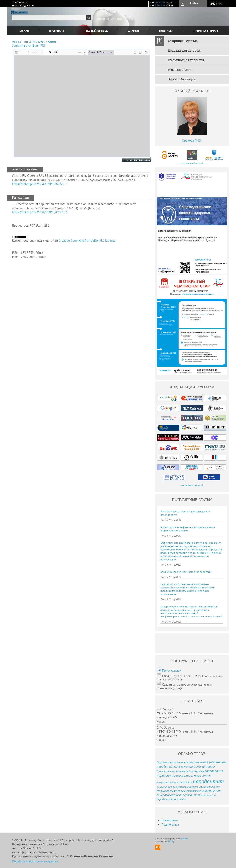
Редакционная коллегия (186, 60)
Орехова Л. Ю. (192, 141)
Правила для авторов (184, 51)
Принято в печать (206, 31)
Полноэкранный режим (133, 160)
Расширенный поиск (109, 19)
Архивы (134, 31)
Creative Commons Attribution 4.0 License (87, 240)
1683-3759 (160, 2)
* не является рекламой (192, 163)
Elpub (171, 841)
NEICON (185, 839)
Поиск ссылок (172, 670)
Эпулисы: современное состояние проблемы (186, 572)
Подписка (166, 31)
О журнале (56, 31)
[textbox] (49, 18)
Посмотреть (170, 820)
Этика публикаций (182, 79)
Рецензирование (180, 70)
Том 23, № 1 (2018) (35, 42)
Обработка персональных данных (35, 861)
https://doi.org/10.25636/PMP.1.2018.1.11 (40, 184)
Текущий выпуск (96, 31)
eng (213, 4)
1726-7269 (160, 5)
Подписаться (170, 824)
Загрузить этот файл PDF (29, 45)
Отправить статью (183, 41)
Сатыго (52, 42)
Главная (23, 31)
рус (220, 4)
